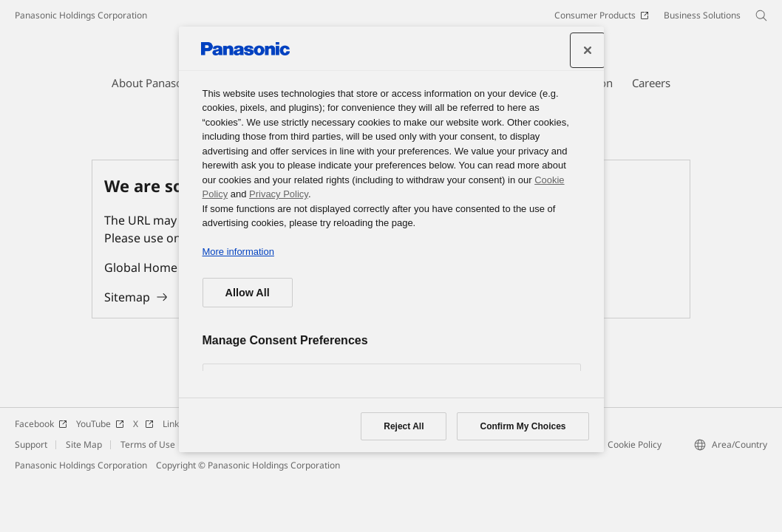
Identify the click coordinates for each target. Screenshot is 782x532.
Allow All (248, 293)
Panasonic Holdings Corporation (81, 15)
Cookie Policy (635, 444)
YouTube (100, 424)
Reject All (404, 426)
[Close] (588, 50)
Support (31, 444)
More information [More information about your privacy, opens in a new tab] (238, 252)
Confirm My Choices (523, 426)
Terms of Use (148, 444)
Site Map (84, 444)
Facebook (41, 424)
